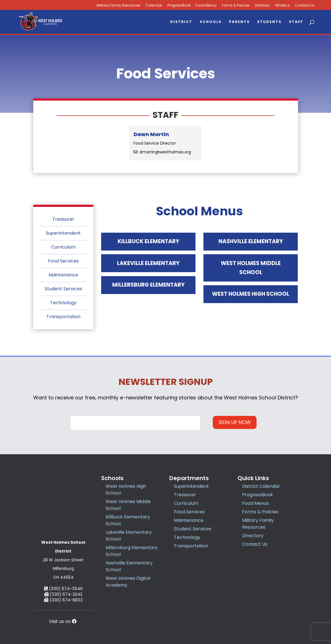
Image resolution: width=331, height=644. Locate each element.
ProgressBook (179, 6)
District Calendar (261, 486)
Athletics (282, 6)
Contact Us (305, 6)
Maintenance (63, 275)
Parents (239, 22)
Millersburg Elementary (148, 299)
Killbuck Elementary (148, 244)
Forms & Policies (236, 6)
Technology (63, 303)
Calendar (154, 6)
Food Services (63, 261)
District (181, 22)
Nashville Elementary (251, 244)
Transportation (63, 317)
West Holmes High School (251, 315)
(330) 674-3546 (63, 559)
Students (269, 22)
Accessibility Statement (242, 620)
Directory (262, 6)
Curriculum (63, 247)
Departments (189, 478)
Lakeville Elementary (148, 272)
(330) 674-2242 (63, 564)
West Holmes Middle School (251, 277)
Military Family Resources (118, 6)
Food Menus (206, 6)
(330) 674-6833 (63, 570)
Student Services (63, 289)
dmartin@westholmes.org (165, 152)
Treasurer (63, 219)
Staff (296, 22)
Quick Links (253, 478)
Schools (211, 22)
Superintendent (63, 233)
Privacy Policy (202, 620)
